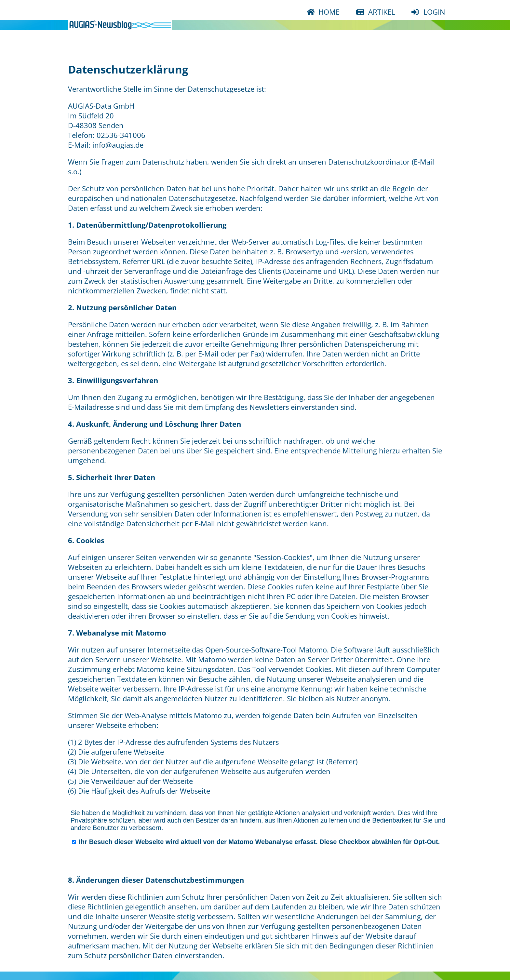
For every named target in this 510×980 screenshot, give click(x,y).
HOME (328, 12)
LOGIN (433, 12)
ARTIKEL (381, 12)
